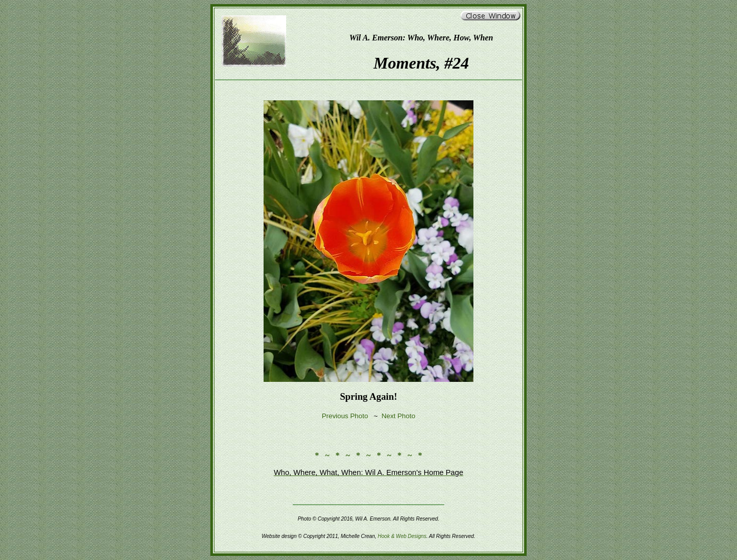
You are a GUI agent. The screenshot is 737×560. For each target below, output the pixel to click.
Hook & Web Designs (402, 536)
